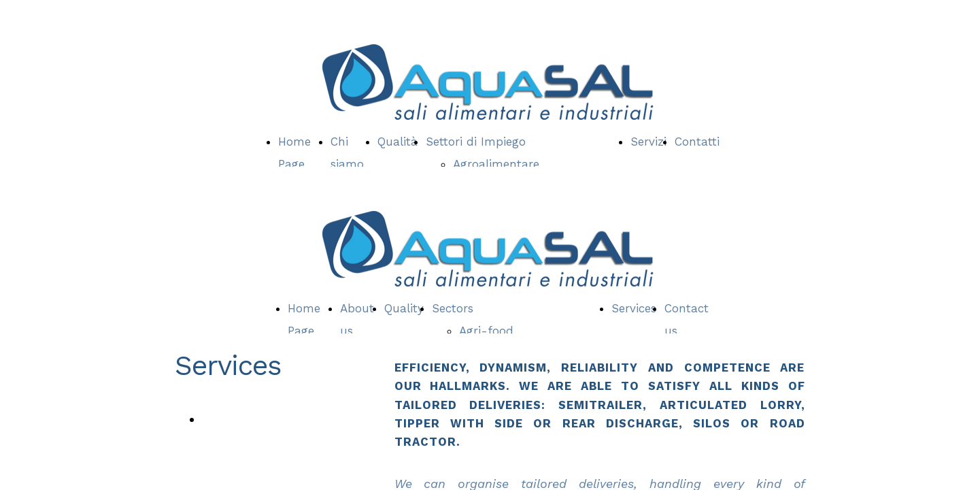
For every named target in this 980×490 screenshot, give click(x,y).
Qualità (398, 142)
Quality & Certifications (270, 419)
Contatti (697, 142)
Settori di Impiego (476, 142)
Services (634, 308)
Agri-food (486, 331)
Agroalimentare (496, 164)
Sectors (453, 308)
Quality (404, 308)
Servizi (648, 142)
